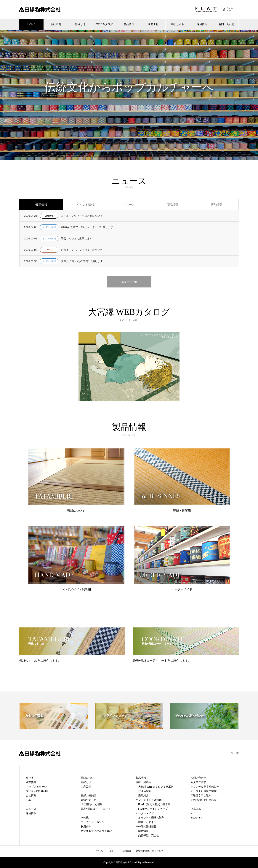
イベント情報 (85, 205)
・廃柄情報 (142, 831)
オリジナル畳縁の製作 (203, 791)
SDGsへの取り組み (37, 791)
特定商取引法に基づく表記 (96, 831)
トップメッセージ (36, 787)
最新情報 (41, 205)
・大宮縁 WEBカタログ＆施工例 (155, 787)
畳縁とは (80, 24)
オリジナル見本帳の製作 (205, 787)
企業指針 (31, 782)
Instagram (196, 818)
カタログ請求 (198, 782)
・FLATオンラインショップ (152, 809)
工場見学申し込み (201, 795)
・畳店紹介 (142, 795)
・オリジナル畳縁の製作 (150, 818)
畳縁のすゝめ (89, 800)
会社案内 (56, 24)
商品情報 (173, 205)
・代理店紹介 (143, 791)
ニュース (31, 809)
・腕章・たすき (145, 822)
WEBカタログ (105, 24)
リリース (129, 205)
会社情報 (31, 795)
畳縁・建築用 (143, 782)
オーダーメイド (145, 813)
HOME (31, 24)
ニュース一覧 (129, 282)
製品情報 (129, 24)
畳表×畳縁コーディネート (96, 809)
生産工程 (153, 24)
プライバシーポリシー (94, 822)
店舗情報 (217, 205)
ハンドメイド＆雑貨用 (149, 800)
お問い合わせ (226, 24)
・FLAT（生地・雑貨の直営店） (154, 804)
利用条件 (86, 826)
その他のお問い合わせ (203, 800)
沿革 (28, 800)
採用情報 (202, 24)
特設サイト (178, 24)
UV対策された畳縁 (92, 804)
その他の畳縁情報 (146, 826)
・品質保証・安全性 (147, 835)
